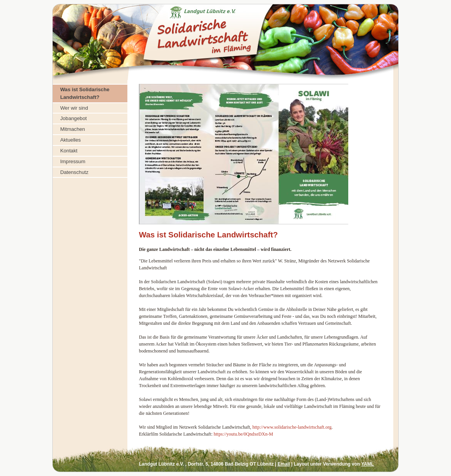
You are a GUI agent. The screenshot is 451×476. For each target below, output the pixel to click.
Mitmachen (73, 129)
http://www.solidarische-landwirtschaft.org (292, 427)
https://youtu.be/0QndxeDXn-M (243, 434)
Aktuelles (70, 140)
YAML (368, 464)
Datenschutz (74, 172)
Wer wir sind (74, 108)
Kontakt (69, 151)
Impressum (73, 161)
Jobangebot (73, 118)
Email (284, 464)
